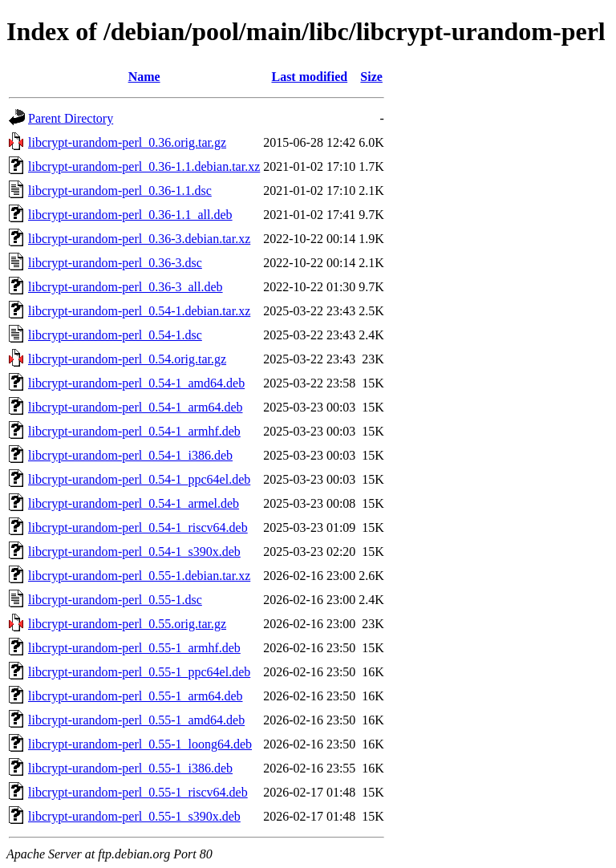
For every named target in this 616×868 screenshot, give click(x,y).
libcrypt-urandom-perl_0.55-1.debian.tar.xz (139, 576)
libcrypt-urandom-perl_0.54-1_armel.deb (134, 503)
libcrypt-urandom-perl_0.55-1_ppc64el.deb (139, 672)
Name (144, 77)
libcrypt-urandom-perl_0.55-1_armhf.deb (134, 648)
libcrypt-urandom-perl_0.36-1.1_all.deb (130, 215)
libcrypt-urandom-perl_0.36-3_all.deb (126, 287)
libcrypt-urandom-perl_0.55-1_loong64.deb (140, 744)
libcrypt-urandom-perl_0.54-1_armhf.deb (134, 431)
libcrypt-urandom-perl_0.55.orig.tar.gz (127, 624)
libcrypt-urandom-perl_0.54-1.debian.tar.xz (139, 311)
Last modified (309, 77)
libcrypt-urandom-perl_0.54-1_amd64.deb (136, 383)
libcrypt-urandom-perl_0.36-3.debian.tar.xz (139, 239)
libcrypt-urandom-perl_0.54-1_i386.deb (130, 455)
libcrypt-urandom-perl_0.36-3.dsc (115, 263)
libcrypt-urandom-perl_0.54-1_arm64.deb (135, 407)
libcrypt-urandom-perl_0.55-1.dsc (115, 600)
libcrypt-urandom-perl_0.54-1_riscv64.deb (138, 527)
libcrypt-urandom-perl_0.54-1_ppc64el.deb (139, 479)
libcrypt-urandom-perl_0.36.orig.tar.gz (127, 142)
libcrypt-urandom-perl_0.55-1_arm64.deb (135, 696)
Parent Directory (71, 118)
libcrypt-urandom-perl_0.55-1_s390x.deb (134, 816)
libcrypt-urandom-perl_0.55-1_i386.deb (130, 768)
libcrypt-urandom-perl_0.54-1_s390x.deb (134, 552)
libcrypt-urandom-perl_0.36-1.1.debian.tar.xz (144, 166)
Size (371, 77)
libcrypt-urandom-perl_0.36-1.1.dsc (120, 191)
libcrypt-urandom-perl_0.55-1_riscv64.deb (138, 792)
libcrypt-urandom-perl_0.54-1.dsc (115, 335)
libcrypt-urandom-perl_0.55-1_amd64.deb (136, 720)
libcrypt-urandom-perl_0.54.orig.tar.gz (127, 359)
